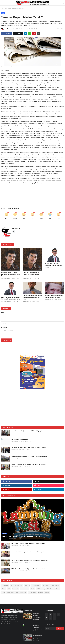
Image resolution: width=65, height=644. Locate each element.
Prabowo (40, 592)
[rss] (54, 618)
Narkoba (47, 592)
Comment (4, 327)
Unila (3, 592)
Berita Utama (5, 585)
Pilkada (32, 589)
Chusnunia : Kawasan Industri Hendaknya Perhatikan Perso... (29, 544)
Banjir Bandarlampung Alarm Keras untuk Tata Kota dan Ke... (32, 297)
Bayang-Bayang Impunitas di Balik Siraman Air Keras (54, 296)
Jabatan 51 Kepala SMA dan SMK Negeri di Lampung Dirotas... (29, 448)
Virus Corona (46, 585)
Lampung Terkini (36, 585)
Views (6, 8)
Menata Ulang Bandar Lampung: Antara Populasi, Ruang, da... (53, 266)
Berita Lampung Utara (12, 592)
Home (2, 8)
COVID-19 (27, 585)
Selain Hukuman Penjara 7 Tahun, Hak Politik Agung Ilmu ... (28, 431)
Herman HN (15, 589)
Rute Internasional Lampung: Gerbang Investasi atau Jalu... (11, 298)
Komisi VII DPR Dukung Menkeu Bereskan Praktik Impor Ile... (29, 552)
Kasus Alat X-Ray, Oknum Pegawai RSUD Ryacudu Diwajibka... (29, 465)
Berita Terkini (23, 592)
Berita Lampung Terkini (17, 585)
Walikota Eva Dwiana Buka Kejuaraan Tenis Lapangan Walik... (29, 569)
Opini (9, 8)
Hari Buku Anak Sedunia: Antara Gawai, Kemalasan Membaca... (31, 274)
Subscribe (60, 628)
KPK (9, 589)
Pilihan (58, 589)
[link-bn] (32, 372)
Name (3, 313)
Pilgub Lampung (55, 585)
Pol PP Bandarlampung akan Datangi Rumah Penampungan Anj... (30, 560)
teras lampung (6, 29)
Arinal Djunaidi (32, 592)
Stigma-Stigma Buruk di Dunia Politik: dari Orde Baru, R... (11, 274)
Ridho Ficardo (50, 589)
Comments (6, 309)
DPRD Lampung (41, 589)
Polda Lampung (24, 589)
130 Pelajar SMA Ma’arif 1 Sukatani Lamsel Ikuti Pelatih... (38, 638)
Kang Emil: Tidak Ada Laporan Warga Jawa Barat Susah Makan (37, 617)
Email (3, 320)
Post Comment (7, 340)
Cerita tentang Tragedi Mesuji (20, 439)
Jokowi (4, 589)
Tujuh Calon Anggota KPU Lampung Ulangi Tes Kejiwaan (37, 628)
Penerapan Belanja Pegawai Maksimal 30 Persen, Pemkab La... (29, 456)
